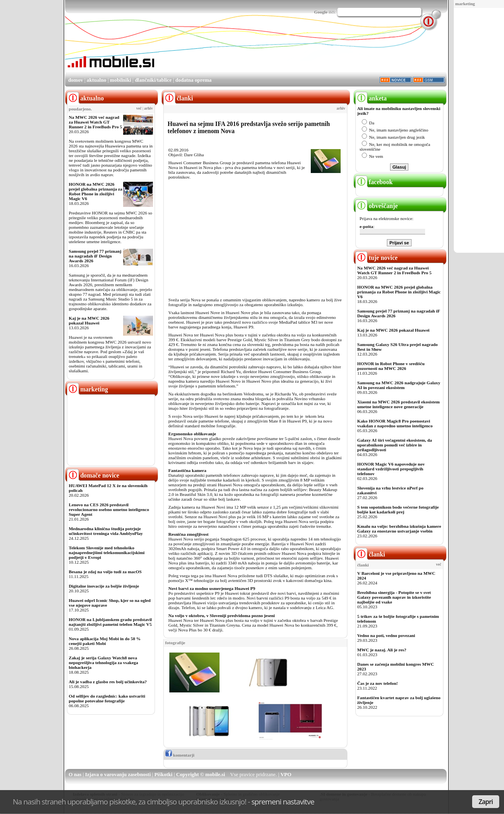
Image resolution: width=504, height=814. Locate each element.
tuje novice (377, 258)
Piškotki (163, 774)
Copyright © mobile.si (201, 774)
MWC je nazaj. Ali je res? (382, 650)
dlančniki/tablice (153, 80)
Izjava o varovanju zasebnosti (118, 774)
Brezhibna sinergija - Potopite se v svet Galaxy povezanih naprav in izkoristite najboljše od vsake (394, 597)
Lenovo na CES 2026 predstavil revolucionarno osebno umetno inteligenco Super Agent (109, 509)
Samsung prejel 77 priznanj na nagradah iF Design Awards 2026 (95, 256)
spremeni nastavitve (283, 801)
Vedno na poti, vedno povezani (386, 635)
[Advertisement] (302, 49)
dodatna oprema (193, 80)
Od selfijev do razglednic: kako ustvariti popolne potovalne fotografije (107, 698)
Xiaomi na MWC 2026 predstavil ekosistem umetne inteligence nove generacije (399, 404)
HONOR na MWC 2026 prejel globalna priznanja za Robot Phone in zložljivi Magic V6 (96, 191)
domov (76, 80)
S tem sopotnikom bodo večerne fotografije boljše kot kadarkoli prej (398, 509)
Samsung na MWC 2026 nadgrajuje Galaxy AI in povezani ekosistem (399, 385)
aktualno (97, 80)
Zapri (486, 802)
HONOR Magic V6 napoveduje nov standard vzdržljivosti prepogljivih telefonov (391, 469)
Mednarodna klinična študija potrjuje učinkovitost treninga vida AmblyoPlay (106, 531)
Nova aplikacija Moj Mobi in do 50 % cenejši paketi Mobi (105, 641)
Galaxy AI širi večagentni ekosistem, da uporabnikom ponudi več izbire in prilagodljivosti (395, 445)
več (139, 108)
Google (321, 12)
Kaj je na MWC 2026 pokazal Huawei (89, 320)
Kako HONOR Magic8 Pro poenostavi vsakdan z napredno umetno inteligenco (395, 423)
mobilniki (121, 80)
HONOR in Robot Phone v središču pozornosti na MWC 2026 (391, 366)
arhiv (149, 108)
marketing (465, 4)
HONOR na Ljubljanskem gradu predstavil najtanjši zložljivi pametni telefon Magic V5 (111, 622)
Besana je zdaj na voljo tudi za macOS (105, 572)
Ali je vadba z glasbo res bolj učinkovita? (108, 682)
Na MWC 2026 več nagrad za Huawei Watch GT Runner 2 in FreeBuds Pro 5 (96, 122)
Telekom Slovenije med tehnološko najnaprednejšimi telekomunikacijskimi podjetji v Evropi (107, 552)
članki (370, 554)
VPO (286, 774)
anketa (371, 98)
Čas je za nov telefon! (378, 683)
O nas (75, 774)
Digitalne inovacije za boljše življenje (104, 586)
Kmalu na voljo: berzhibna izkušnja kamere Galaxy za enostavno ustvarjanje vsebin (399, 529)
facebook (374, 182)
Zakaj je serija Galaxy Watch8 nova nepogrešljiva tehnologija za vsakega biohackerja (104, 663)
